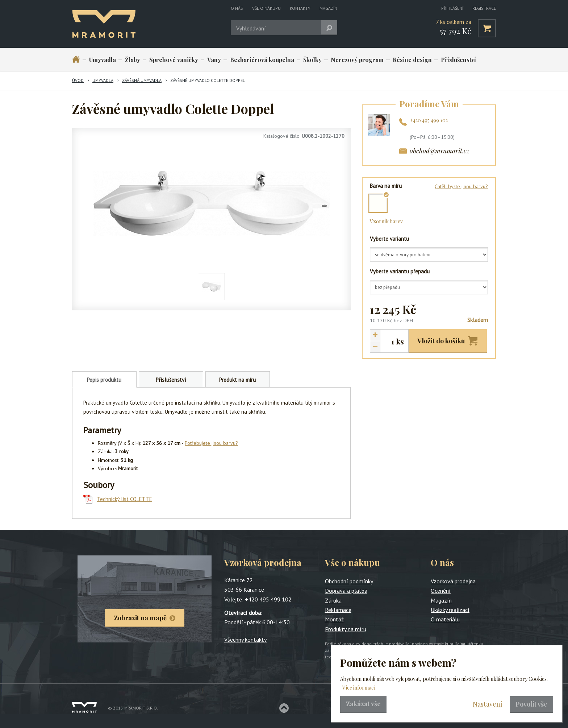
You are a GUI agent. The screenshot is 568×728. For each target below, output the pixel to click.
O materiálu (445, 619)
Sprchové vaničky (174, 60)
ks (400, 341)
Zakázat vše (363, 704)
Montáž (334, 619)
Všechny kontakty (245, 640)
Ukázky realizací (450, 610)
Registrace (484, 8)
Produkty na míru (346, 629)
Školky (312, 60)
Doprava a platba (346, 591)
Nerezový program (357, 60)
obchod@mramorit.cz (440, 151)
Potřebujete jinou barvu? (211, 443)
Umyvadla (103, 60)
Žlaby (133, 60)
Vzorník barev (386, 221)
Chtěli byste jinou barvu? (461, 186)
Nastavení (488, 704)
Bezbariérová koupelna (262, 60)
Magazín (328, 8)
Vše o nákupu (266, 8)
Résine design (412, 60)
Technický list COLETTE (125, 499)
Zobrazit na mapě (140, 618)
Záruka (333, 600)
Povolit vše (531, 704)
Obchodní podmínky (349, 581)
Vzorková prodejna (453, 581)
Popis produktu (104, 380)
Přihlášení (452, 8)
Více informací (359, 688)
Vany (214, 60)
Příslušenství (458, 60)
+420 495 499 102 (429, 120)
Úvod (78, 80)
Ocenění (441, 591)
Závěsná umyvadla (142, 80)
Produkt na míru (237, 380)
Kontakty (300, 8)
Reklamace (338, 610)
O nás (237, 8)
